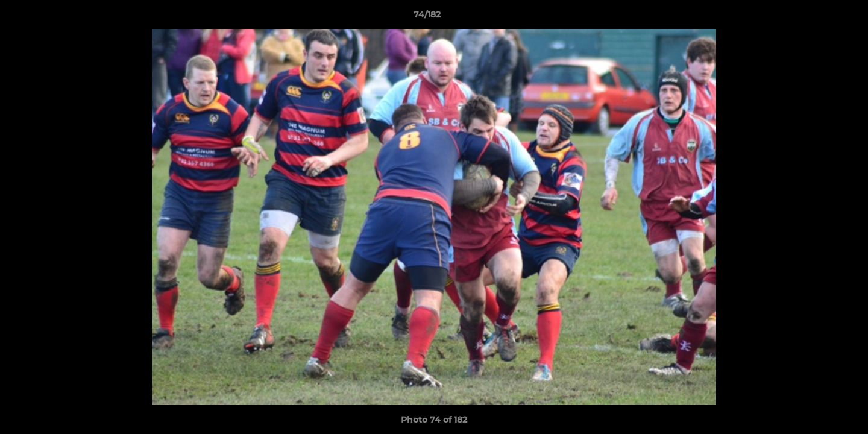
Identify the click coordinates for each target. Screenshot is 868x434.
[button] (817, 17)
